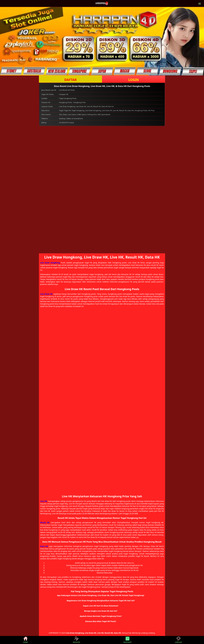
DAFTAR (70, 80)
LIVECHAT (178, 640)
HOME (25, 640)
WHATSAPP (127, 640)
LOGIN (134, 80)
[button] (102, 595)
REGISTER (76, 640)
